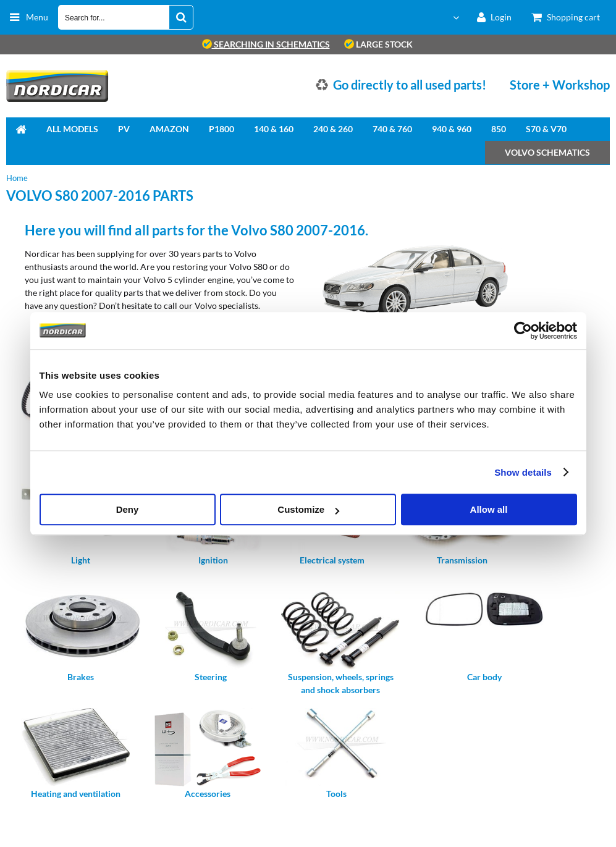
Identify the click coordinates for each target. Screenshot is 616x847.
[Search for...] (181, 17)
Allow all (489, 509)
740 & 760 (392, 129)
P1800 (222, 129)
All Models (72, 129)
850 (499, 129)
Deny (128, 509)
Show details (523, 472)
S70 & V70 (546, 129)
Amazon (169, 129)
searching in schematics (266, 44)
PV (124, 129)
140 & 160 (274, 129)
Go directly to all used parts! (410, 85)
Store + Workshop (560, 85)
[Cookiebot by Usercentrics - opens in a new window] (523, 331)
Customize (308, 509)
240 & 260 (333, 129)
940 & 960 (452, 129)
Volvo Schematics (547, 152)
